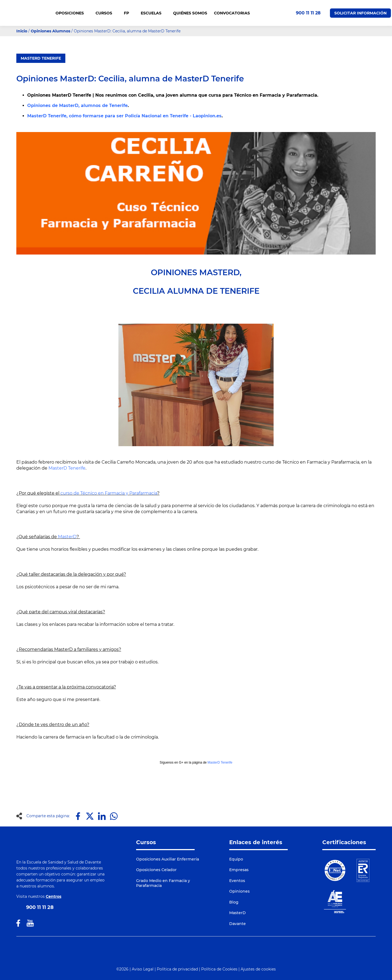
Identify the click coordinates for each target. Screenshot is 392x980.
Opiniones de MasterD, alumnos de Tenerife (77, 105)
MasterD (67, 537)
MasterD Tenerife (41, 58)
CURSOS (106, 13)
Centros (53, 896)
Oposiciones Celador (156, 870)
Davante (238, 924)
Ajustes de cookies (258, 969)
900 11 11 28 (308, 13)
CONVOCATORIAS (232, 13)
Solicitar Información (360, 13)
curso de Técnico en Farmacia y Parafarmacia (109, 493)
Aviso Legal (143, 969)
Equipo (236, 859)
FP (129, 13)
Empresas (239, 870)
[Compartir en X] (90, 816)
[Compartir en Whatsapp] (114, 816)
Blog (234, 902)
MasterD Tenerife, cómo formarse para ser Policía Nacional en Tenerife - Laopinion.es (124, 116)
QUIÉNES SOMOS (190, 13)
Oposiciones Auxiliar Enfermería (168, 859)
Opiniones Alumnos (50, 31)
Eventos (237, 881)
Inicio (22, 31)
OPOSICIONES (72, 13)
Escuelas (154, 13)
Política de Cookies (219, 969)
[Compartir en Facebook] (78, 816)
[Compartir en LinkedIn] (102, 816)
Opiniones (239, 891)
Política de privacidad (177, 969)
